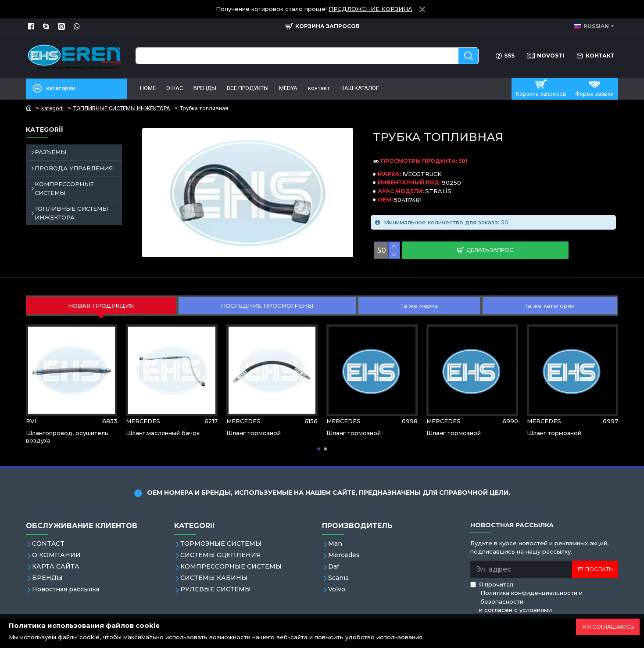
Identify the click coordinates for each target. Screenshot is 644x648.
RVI (31, 421)
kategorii (52, 108)
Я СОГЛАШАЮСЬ (610, 627)
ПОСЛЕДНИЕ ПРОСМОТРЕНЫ (267, 306)
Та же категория (550, 306)
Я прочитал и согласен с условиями (544, 597)
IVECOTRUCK (422, 174)
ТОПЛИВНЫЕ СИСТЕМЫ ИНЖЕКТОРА (122, 108)
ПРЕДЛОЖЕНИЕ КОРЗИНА (370, 9)
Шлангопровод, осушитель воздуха (67, 437)
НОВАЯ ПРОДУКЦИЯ (101, 306)
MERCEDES (143, 421)
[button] (319, 449)
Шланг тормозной (254, 433)
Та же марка (419, 306)
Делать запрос (490, 250)
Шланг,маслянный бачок (163, 433)
